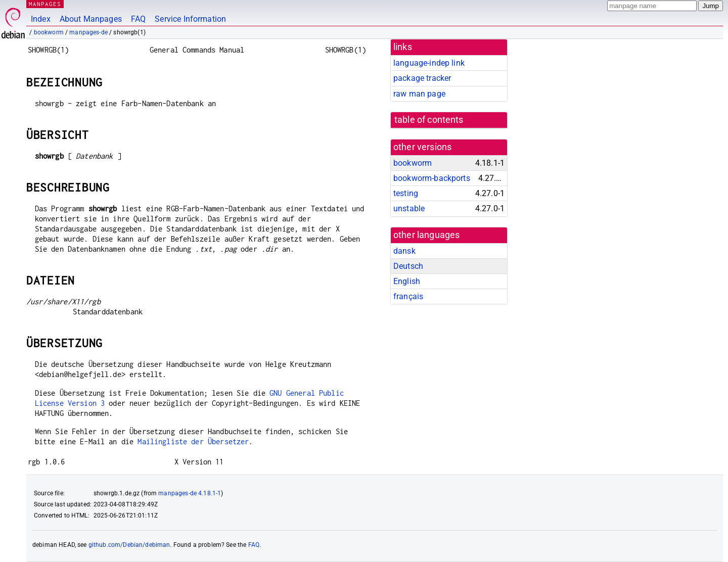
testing (406, 193)
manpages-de (88, 32)
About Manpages (91, 19)
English (407, 281)
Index (41, 19)
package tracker (422, 78)
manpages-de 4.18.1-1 (190, 493)
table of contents (429, 120)
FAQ (138, 19)
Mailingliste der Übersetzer (193, 441)
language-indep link (429, 63)
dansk (404, 251)
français (408, 296)
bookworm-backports (432, 178)
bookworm (49, 32)
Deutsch (408, 266)
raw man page (419, 94)
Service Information (190, 19)
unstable (409, 208)
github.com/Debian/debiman (129, 545)
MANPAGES (45, 4)
